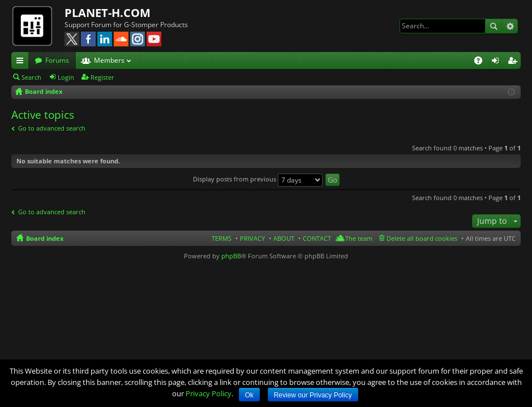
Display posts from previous (258, 179)
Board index (45, 238)
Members (109, 60)
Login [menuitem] (497, 62)
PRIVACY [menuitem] (252, 238)
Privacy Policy (209, 393)
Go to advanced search (52, 128)
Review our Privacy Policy (313, 395)
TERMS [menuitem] (222, 238)
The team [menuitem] (359, 238)
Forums (57, 60)
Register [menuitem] (514, 62)
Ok (249, 395)
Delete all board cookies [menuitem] (422, 238)
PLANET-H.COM (108, 13)
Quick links (22, 62)
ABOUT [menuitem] (284, 238)
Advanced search (510, 26)
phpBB (231, 256)
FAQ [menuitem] (482, 62)
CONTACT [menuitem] (317, 238)
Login (66, 77)
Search (494, 26)
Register (102, 77)
